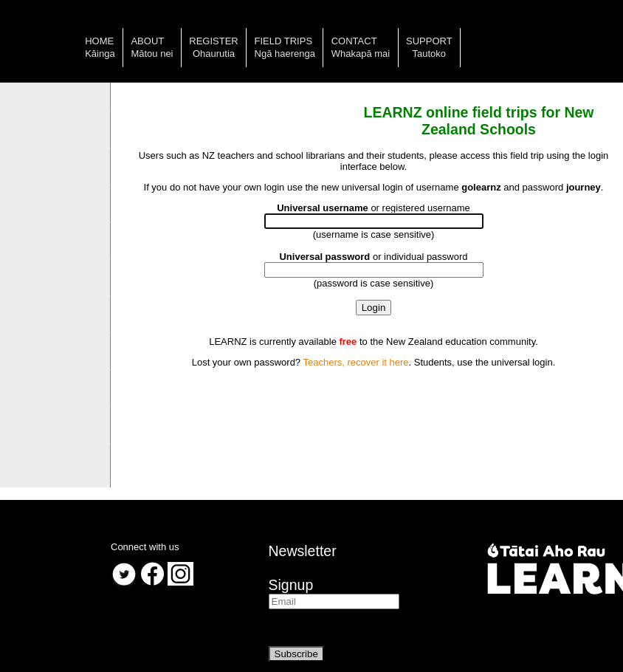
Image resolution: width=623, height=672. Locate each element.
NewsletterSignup (303, 568)
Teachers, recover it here (355, 362)
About (147, 41)
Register (213, 41)
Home (99, 41)
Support (429, 41)
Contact (354, 41)
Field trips (284, 41)
